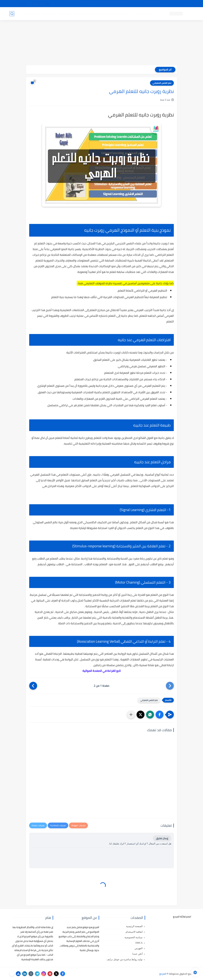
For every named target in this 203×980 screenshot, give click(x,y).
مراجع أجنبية (50, 14)
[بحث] (12, 14)
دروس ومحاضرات (32, 14)
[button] (160, 715)
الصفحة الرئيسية (134, 926)
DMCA (139, 943)
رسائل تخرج (66, 14)
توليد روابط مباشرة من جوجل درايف (125, 959)
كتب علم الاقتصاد (83, 14)
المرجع (163, 974)
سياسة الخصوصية (134, 937)
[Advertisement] (101, 43)
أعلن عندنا (138, 954)
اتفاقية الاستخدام (134, 932)
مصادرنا (137, 4)
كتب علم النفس (144, 14)
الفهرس (139, 948)
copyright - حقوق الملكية (93, 4)
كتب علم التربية (125, 14)
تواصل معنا (187, 4)
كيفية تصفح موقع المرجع (166, 4)
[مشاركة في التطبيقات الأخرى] (131, 715)
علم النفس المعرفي (162, 83)
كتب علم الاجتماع (105, 14)
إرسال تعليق (162, 838)
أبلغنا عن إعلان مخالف (119, 4)
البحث (147, 4)
